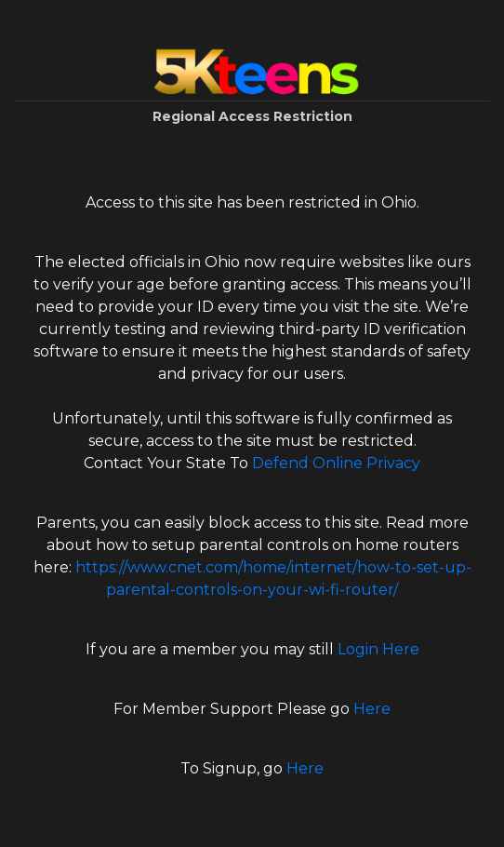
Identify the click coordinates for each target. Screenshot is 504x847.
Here (372, 709)
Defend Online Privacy (336, 463)
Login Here (378, 649)
